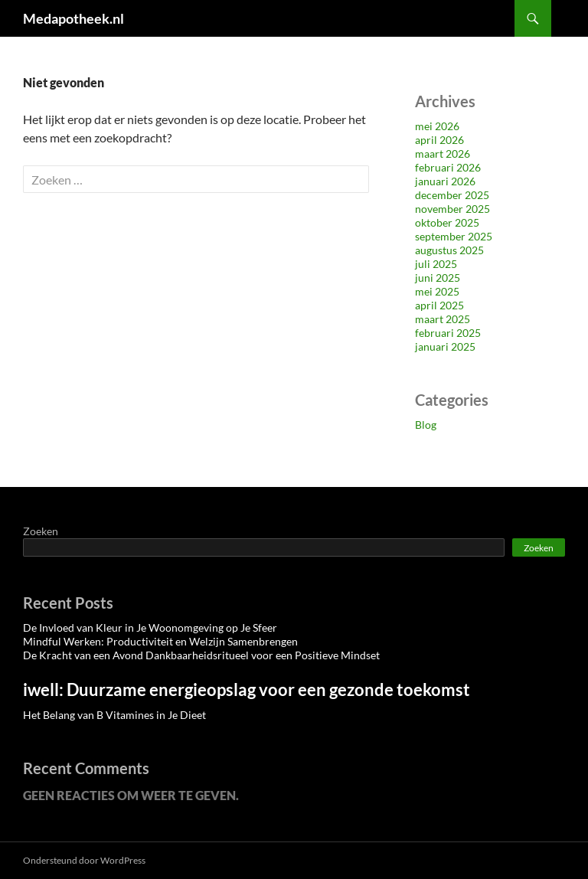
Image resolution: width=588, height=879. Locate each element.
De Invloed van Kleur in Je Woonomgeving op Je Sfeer (150, 627)
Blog (426, 425)
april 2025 (439, 305)
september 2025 (454, 236)
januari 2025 (445, 346)
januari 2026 (445, 181)
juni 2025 (438, 278)
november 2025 (452, 209)
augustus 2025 (449, 250)
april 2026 (439, 140)
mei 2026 (437, 126)
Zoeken (41, 531)
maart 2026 (443, 154)
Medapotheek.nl (73, 18)
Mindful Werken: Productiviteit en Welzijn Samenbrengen (160, 641)
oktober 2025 (447, 222)
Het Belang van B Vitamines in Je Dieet (114, 715)
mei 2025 (437, 291)
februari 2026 (448, 167)
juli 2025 (436, 264)
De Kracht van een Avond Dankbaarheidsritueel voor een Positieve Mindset (201, 655)
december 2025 (452, 195)
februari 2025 (448, 333)
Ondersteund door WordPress (84, 860)
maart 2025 (443, 319)
